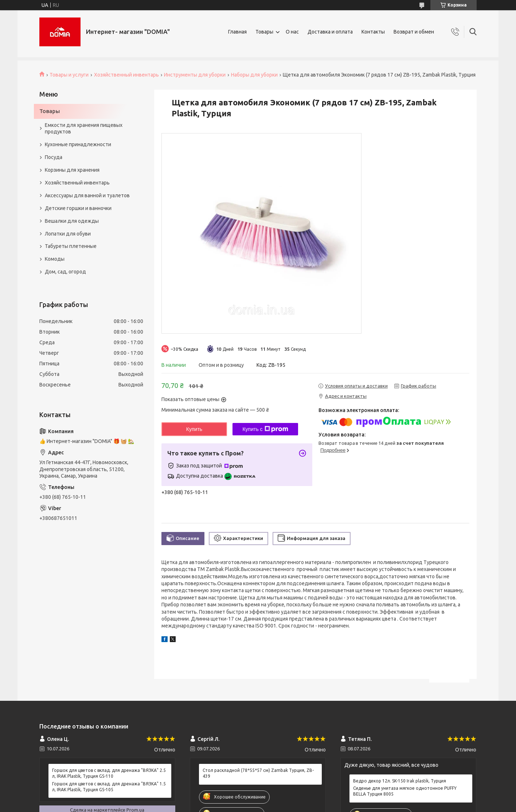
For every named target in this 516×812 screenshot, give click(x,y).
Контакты (373, 32)
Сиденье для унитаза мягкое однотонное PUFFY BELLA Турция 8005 (405, 791)
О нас (292, 32)
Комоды (55, 259)
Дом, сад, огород (65, 272)
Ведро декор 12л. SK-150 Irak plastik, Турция (400, 781)
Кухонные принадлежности (78, 144)
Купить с (265, 429)
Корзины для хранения (72, 170)
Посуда (54, 157)
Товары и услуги (69, 75)
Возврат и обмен (414, 32)
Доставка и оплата (330, 32)
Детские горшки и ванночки (78, 208)
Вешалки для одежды (72, 221)
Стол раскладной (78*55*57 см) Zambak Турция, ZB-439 (258, 773)
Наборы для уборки (254, 75)
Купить (194, 429)
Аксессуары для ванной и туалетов (87, 195)
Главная (237, 32)
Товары (264, 32)
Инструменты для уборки (195, 75)
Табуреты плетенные (71, 246)
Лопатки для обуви (68, 234)
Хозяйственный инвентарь (126, 75)
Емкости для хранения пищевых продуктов (84, 129)
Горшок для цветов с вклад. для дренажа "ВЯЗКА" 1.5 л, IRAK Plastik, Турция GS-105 (109, 787)
